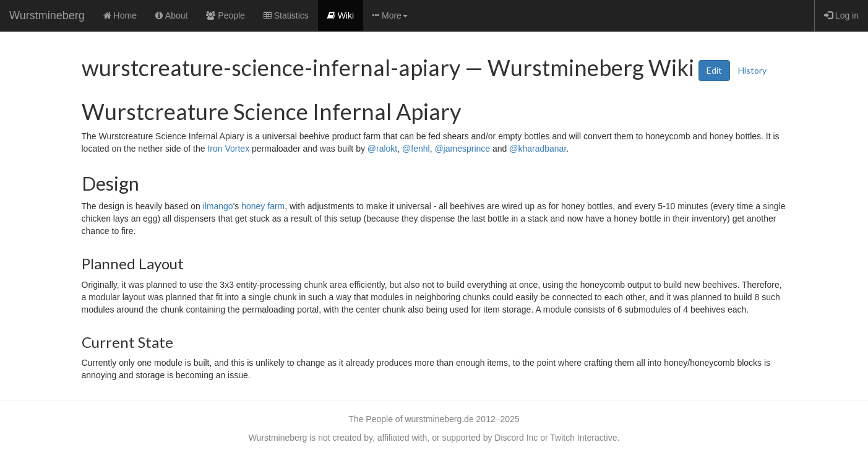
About (171, 15)
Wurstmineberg (47, 15)
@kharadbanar (538, 149)
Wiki (341, 15)
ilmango (218, 206)
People (225, 15)
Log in (841, 15)
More (390, 15)
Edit (714, 70)
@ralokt (382, 149)
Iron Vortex (228, 149)
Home (120, 15)
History (752, 70)
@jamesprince (462, 149)
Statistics (286, 15)
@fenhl (416, 149)
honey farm (263, 206)
